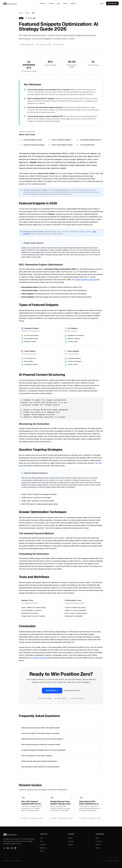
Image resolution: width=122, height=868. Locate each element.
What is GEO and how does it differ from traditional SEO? (61, 728)
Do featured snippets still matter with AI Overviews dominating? (61, 750)
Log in (102, 3)
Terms (98, 848)
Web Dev (43, 848)
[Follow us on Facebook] (8, 848)
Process (71, 841)
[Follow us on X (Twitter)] (4, 848)
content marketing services (85, 280)
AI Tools (51, 3)
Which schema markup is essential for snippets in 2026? (61, 744)
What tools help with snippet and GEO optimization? (61, 761)
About (65, 3)
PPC (42, 841)
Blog (59, 3)
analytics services (40, 658)
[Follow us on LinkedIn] (15, 848)
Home (21, 13)
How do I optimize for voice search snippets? (61, 756)
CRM (42, 851)
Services (43, 3)
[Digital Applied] (10, 3)
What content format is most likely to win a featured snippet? (61, 739)
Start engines (112, 3)
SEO (42, 838)
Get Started (52, 691)
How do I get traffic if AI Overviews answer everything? (61, 733)
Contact (73, 3)
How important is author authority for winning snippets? (61, 767)
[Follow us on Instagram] (12, 848)
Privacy (98, 845)
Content (43, 845)
